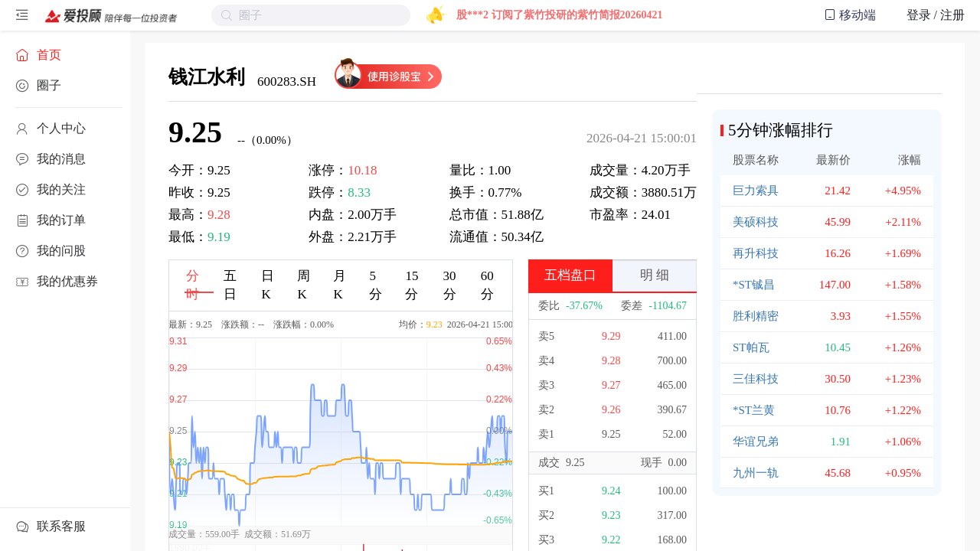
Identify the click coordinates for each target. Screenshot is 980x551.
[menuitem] (65, 55)
